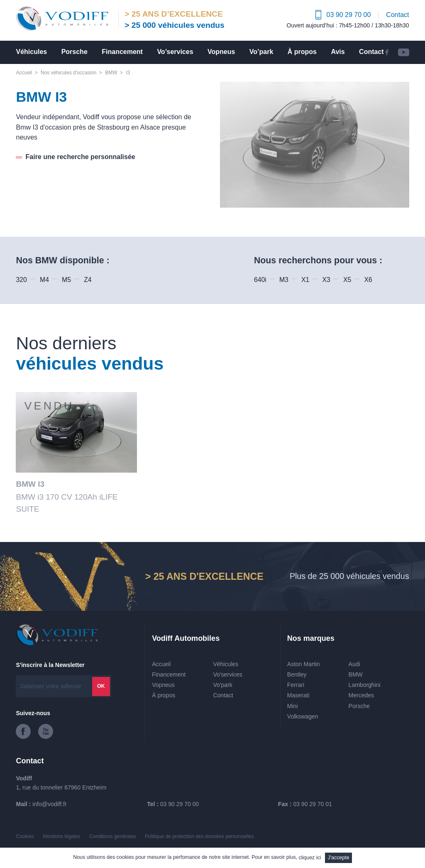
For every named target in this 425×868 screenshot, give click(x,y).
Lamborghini (365, 685)
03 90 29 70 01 (312, 804)
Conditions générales (113, 836)
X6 (368, 280)
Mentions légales (61, 836)
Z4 (88, 280)
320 (21, 280)
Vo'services (227, 674)
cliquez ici (310, 858)
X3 (326, 280)
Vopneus (221, 52)
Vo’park (261, 52)
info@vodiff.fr (49, 804)
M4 (44, 280)
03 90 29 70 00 (180, 804)
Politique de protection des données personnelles (199, 836)
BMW (111, 73)
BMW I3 (30, 484)
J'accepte (338, 858)
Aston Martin (304, 664)
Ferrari (296, 685)
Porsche (74, 52)
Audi (354, 664)
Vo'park (222, 685)
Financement (122, 52)
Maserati (298, 695)
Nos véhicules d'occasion (68, 73)
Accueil (24, 73)
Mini (293, 706)
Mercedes (361, 695)
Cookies (25, 836)
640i (260, 280)
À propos (302, 52)
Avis (338, 52)
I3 (128, 73)
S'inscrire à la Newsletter (50, 665)
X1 (305, 280)
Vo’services (175, 52)
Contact (397, 15)
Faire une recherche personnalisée (81, 157)
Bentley (297, 674)
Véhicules (31, 52)
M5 (66, 280)
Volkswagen (303, 716)
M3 (284, 280)
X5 (347, 280)
